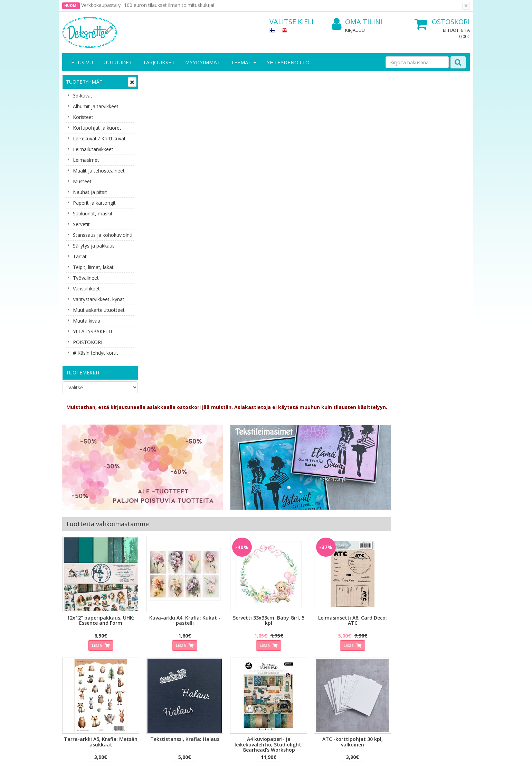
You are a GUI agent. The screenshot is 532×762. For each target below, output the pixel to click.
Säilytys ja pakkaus (94, 246)
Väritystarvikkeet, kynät (99, 299)
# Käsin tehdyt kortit (96, 353)
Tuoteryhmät (84, 82)
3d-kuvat (83, 96)
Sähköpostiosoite (191, 554)
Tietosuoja (137, 625)
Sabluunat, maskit (93, 213)
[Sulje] (466, 6)
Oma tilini (357, 22)
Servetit (81, 224)
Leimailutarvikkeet (93, 149)
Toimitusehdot (142, 635)
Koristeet (83, 117)
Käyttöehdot (139, 645)
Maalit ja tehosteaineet (99, 171)
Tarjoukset (159, 62)
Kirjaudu (355, 30)
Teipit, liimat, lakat (93, 267)
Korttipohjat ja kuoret (97, 128)
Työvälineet (86, 278)
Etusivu (82, 62)
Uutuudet (118, 62)
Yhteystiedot (77, 635)
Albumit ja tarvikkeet (96, 106)
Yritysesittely (77, 625)
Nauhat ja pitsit (90, 192)
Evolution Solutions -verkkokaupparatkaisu (426, 751)
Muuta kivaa (87, 321)
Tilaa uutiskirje (190, 582)
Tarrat (80, 256)
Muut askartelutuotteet (99, 310)
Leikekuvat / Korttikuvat (99, 138)
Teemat (244, 62)
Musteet (82, 181)
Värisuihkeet (86, 289)
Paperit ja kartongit (94, 203)
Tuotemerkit (83, 373)
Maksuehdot (139, 656)
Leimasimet (86, 160)
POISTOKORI (88, 342)
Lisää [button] (180, 318)
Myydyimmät (203, 62)
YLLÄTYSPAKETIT (93, 331)
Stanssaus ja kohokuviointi (103, 235)
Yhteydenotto (288, 62)
